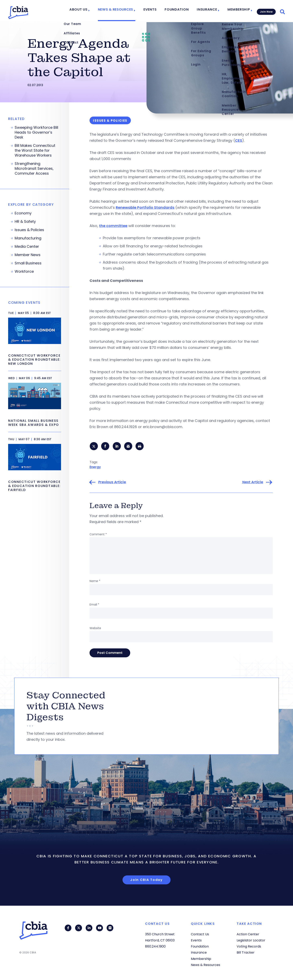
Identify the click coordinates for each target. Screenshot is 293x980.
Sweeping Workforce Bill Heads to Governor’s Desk (36, 132)
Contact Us (200, 934)
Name (95, 582)
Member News (28, 255)
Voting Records (249, 946)
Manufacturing (28, 238)
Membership (237, 11)
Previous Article (112, 483)
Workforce (24, 272)
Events (155, 11)
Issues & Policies (29, 230)
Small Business (28, 263)
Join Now (266, 10)
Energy (95, 467)
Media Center (27, 247)
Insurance (207, 11)
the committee (113, 226)
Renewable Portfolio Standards (145, 207)
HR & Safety (25, 222)
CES (239, 140)
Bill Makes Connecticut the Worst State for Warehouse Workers (35, 150)
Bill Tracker (246, 952)
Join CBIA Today (146, 880)
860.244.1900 (155, 946)
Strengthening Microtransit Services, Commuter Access (34, 169)
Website (95, 629)
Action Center (248, 934)
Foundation (179, 11)
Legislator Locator (251, 940)
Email (94, 605)
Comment (98, 535)
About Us (88, 11)
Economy (23, 213)
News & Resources (122, 11)
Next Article (253, 483)
